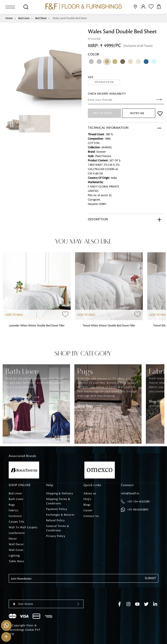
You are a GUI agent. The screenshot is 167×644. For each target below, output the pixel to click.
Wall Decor (16, 544)
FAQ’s (87, 499)
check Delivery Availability (107, 94)
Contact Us (91, 516)
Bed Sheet (41, 18)
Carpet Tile (16, 522)
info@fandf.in (130, 493)
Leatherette (17, 533)
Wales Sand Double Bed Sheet (70, 18)
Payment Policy (57, 509)
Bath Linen (16, 499)
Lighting (14, 556)
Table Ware (16, 561)
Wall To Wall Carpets (23, 527)
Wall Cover (16, 550)
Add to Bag (14, 315)
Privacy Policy (56, 536)
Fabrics (14, 510)
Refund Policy (55, 520)
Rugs (12, 505)
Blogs (87, 505)
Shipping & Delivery (60, 493)
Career (88, 510)
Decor (13, 539)
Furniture (15, 516)
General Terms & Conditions (58, 528)
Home (9, 18)
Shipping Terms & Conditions (58, 501)
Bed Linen (24, 18)
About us (90, 493)
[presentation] (42, 591)
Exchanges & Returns (60, 515)
